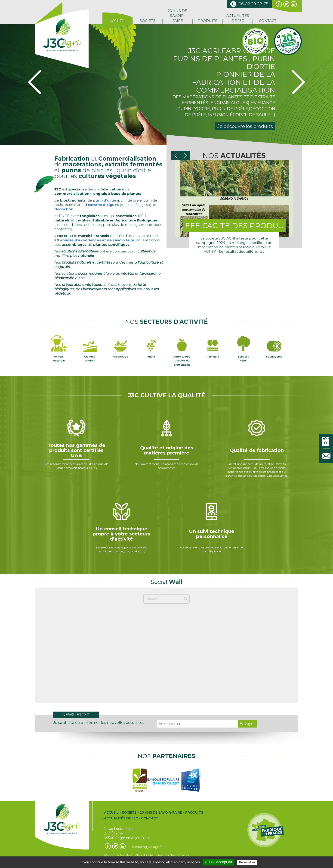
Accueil (117, 21)
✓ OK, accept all (218, 862)
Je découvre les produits (245, 126)
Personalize (247, 862)
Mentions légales (118, 855)
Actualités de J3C (238, 18)
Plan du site (144, 855)
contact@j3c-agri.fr (147, 846)
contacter (63, 229)
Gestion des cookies (173, 855)
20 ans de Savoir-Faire (177, 16)
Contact (268, 21)
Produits (208, 21)
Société (148, 21)
